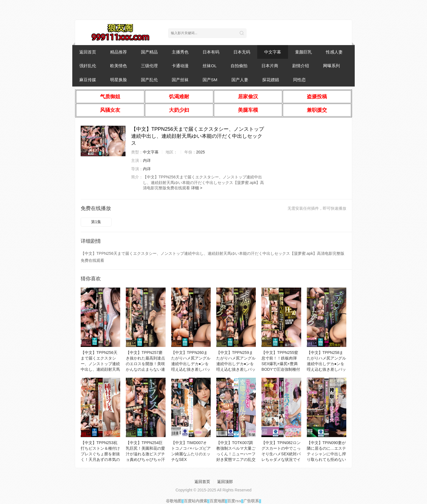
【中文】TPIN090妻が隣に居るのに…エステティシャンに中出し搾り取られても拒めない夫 (326, 454)
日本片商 (270, 66)
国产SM (210, 80)
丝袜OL (210, 66)
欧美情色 (119, 66)
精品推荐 (119, 52)
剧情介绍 (301, 66)
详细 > (197, 188)
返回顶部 (225, 482)
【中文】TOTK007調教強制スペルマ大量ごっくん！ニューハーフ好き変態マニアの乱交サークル (236, 454)
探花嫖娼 (271, 80)
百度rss (234, 501)
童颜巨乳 (303, 52)
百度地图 (217, 501)
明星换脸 (119, 80)
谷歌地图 (174, 501)
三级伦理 (149, 66)
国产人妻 (240, 80)
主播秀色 (180, 52)
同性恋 (299, 80)
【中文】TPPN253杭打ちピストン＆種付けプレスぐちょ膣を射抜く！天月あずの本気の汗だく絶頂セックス (100, 454)
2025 (200, 152)
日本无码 (242, 52)
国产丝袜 (180, 80)
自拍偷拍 (239, 66)
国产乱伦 (149, 80)
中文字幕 (273, 52)
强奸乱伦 (88, 66)
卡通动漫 (180, 66)
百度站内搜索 (196, 501)
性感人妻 (334, 52)
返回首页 (88, 52)
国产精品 (149, 52)
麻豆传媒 (88, 80)
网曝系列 (331, 66)
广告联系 (251, 501)
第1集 (96, 222)
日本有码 (211, 52)
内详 (147, 160)
